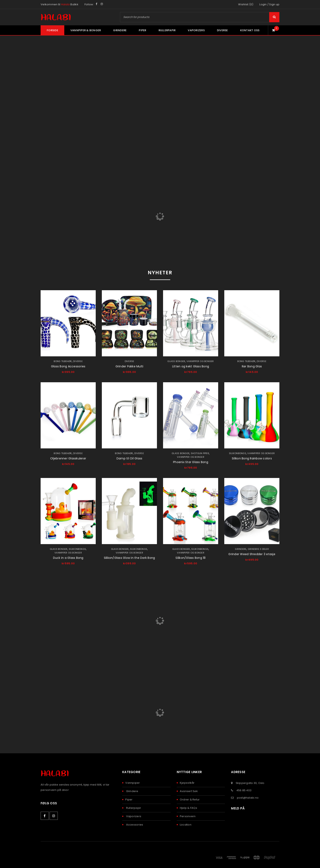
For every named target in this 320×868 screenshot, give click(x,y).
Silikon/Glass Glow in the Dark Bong (129, 558)
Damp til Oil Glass (129, 458)
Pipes (160, 203)
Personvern (188, 816)
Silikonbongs (237, 453)
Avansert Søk (189, 791)
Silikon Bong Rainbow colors (252, 458)
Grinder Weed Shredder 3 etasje (252, 554)
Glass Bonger (176, 361)
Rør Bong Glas (252, 366)
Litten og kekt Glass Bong (191, 366)
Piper (129, 800)
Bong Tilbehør (63, 361)
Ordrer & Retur (190, 800)
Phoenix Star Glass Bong (191, 462)
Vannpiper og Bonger (200, 361)
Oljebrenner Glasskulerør (68, 458)
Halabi (66, 4)
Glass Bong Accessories (68, 366)
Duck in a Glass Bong (68, 558)
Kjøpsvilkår (187, 783)
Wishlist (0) (246, 4)
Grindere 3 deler (258, 549)
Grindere (241, 549)
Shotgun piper (200, 453)
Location (186, 825)
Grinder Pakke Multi (129, 366)
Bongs (80, 203)
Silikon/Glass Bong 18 (191, 558)
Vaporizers (133, 816)
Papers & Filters (239, 203)
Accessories (134, 825)
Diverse (78, 361)
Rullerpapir (133, 808)
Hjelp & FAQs (188, 808)
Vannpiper (133, 783)
